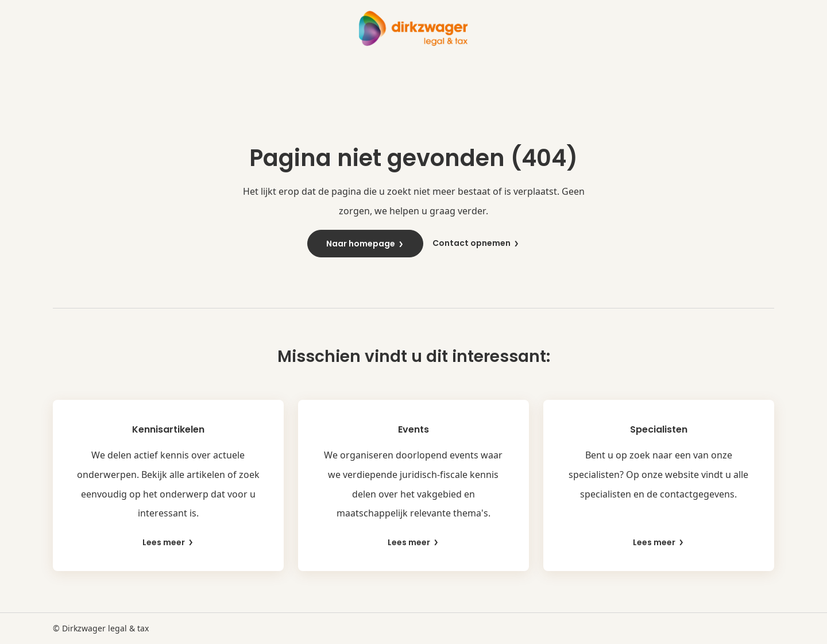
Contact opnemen (476, 243)
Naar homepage (365, 244)
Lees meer (168, 543)
